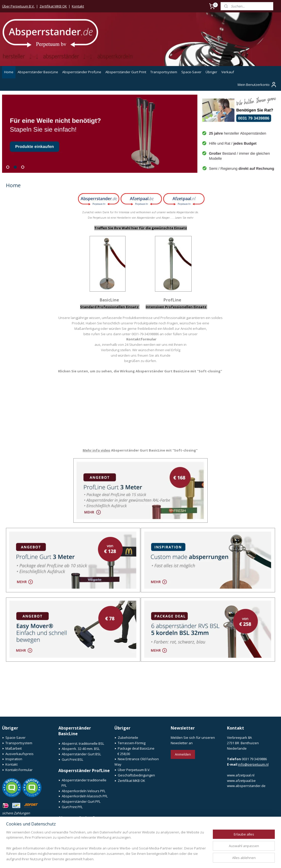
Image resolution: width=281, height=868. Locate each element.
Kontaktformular (141, 339)
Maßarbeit (14, 748)
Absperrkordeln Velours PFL (84, 791)
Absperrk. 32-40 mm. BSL (81, 749)
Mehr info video (96, 450)
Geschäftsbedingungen (136, 775)
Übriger (211, 72)
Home (9, 72)
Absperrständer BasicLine (38, 72)
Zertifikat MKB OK (53, 6)
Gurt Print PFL (72, 807)
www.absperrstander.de (246, 786)
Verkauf (228, 72)
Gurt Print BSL (72, 759)
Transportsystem (164, 72)
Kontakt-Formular (19, 770)
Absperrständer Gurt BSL (81, 754)
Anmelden (183, 754)
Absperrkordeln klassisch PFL (85, 796)
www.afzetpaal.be (241, 781)
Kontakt (78, 6)
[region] (106, 849)
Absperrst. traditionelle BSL (83, 743)
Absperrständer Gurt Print (126, 72)
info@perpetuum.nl (253, 764)
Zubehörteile (128, 738)
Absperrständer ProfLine (82, 72)
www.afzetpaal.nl (241, 775)
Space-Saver (191, 72)
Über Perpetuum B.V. (18, 6)
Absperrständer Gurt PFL (81, 801)
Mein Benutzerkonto (257, 85)
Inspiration (14, 759)
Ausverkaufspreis (19, 754)
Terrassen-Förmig (132, 743)
